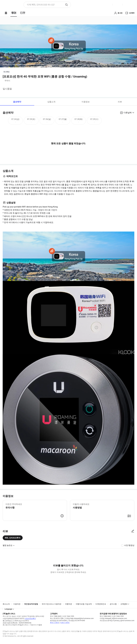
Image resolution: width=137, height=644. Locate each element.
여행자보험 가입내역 (84, 604)
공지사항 (113, 604)
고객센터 (124, 604)
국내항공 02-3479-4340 (77, 621)
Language (8, 609)
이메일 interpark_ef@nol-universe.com (113, 618)
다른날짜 (128, 113)
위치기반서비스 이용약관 (52, 604)
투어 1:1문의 (55, 623)
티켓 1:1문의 (65, 623)
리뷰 (120, 102)
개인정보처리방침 (31, 604)
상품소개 (51, 102)
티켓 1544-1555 (68, 616)
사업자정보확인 (30, 619)
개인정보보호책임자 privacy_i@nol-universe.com (117, 621)
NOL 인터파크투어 (13, 538)
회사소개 (6, 604)
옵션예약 (17, 102)
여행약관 (68, 604)
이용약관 (17, 604)
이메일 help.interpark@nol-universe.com (79, 618)
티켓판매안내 (101, 604)
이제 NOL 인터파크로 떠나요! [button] (41, 5)
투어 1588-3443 (56, 616)
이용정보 (86, 102)
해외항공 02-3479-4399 (58, 621)
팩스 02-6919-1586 (57, 618)
